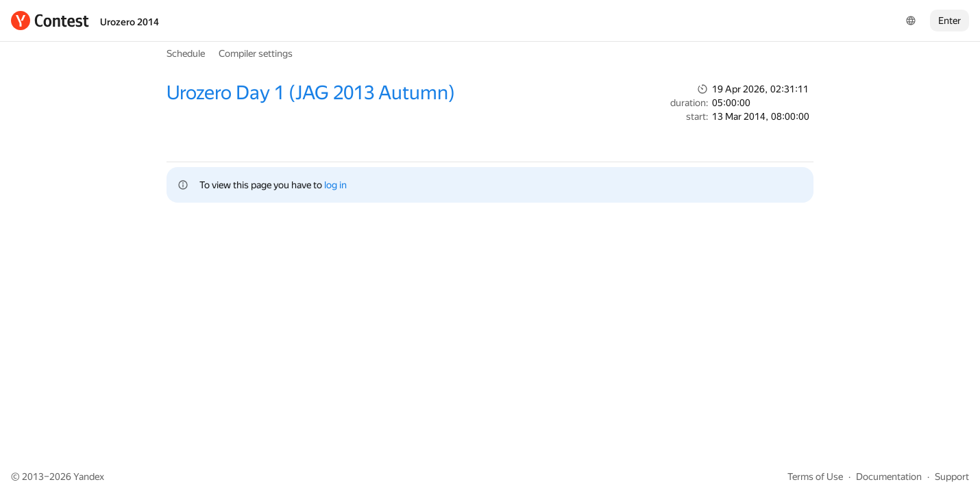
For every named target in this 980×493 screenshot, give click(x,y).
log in (335, 185)
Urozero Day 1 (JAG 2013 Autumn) (311, 93)
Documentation (889, 477)
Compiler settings (256, 53)
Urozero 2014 (130, 22)
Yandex (89, 477)
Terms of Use (815, 477)
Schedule (186, 53)
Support (952, 477)
